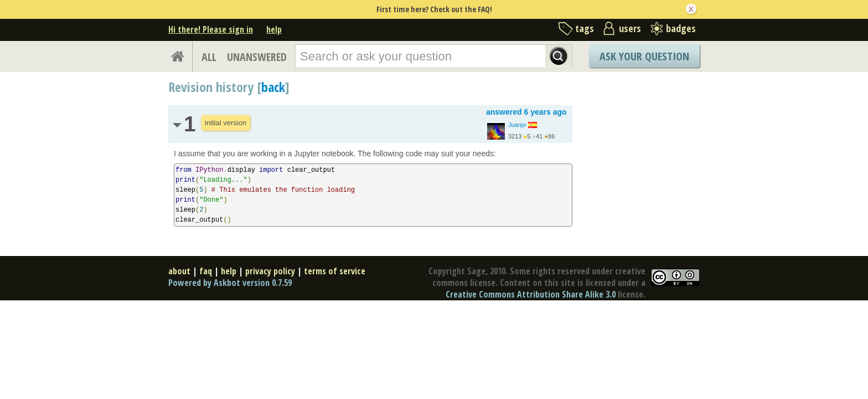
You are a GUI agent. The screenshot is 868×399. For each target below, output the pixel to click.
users (630, 28)
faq (206, 271)
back (273, 87)
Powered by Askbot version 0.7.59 (230, 283)
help (274, 29)
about (179, 271)
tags (585, 28)
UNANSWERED (257, 57)
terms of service (335, 271)
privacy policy (270, 271)
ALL (209, 57)
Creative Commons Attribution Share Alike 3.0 (531, 294)
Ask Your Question (644, 56)
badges (681, 28)
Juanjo (517, 125)
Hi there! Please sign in (211, 29)
